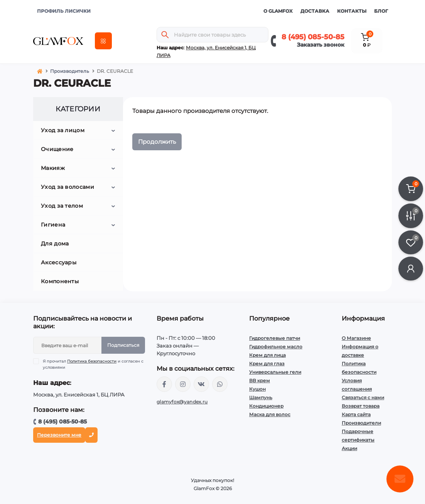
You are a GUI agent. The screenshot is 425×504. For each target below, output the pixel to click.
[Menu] (103, 41)
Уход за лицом (63, 130)
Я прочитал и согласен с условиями (93, 364)
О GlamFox (278, 11)
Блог (381, 11)
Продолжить (157, 142)
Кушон (257, 389)
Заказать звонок (321, 45)
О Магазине (356, 338)
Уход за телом (62, 206)
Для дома (55, 244)
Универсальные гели (275, 372)
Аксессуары (59, 262)
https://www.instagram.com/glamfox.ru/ (183, 384)
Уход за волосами (67, 187)
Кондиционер (266, 406)
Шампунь (261, 397)
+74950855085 (220, 384)
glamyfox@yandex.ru (182, 402)
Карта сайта (356, 414)
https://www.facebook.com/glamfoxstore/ (164, 384)
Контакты (352, 11)
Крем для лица (267, 355)
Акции (349, 448)
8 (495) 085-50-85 (313, 37)
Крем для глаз (267, 364)
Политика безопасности (92, 361)
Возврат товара (361, 406)
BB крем (260, 381)
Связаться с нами (363, 397)
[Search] (165, 35)
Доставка (315, 11)
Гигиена (53, 225)
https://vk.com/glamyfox (201, 384)
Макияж (53, 168)
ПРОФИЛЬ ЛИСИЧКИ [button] (64, 11)
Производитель (70, 71)
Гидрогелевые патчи (275, 338)
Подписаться (123, 345)
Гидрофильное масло (276, 347)
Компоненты (60, 281)
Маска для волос (270, 414)
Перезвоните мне (59, 435)
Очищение (57, 149)
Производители (361, 423)
